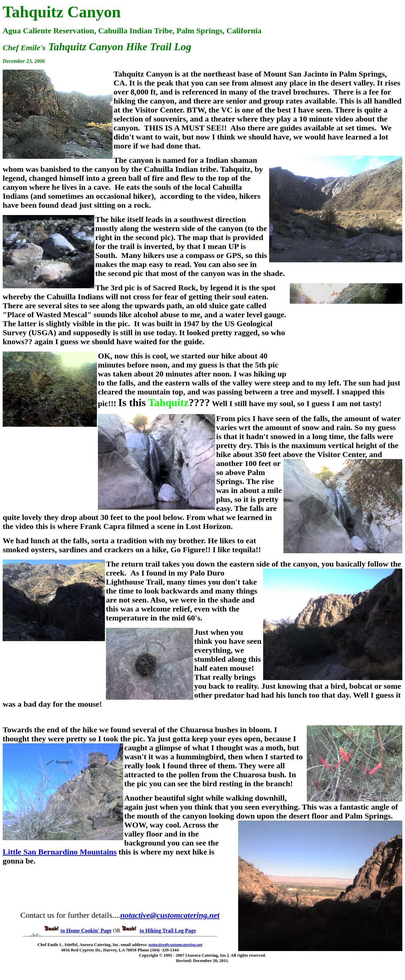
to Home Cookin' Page (86, 931)
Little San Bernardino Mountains (60, 852)
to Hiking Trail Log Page (168, 931)
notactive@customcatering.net (170, 915)
